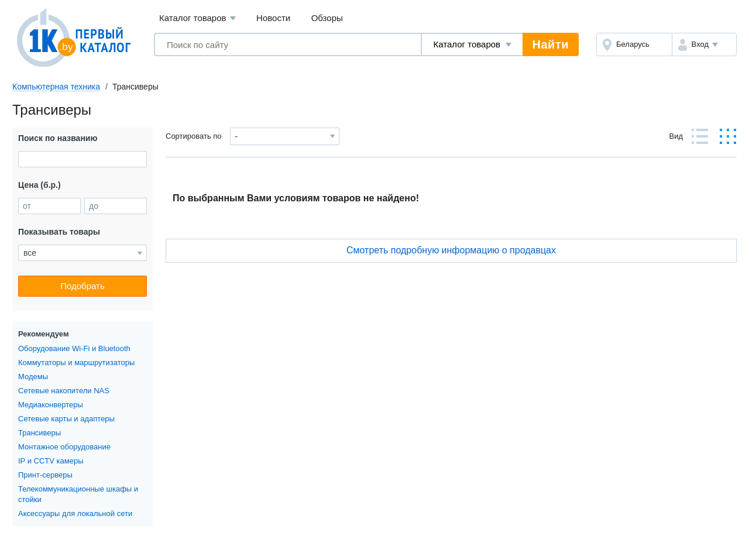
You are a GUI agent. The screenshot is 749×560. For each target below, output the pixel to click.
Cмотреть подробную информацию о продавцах (451, 250)
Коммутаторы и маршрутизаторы (76, 363)
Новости (273, 18)
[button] (704, 44)
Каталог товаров (197, 18)
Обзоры (327, 18)
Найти (551, 44)
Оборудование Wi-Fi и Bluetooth (74, 348)
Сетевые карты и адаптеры (66, 419)
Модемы (33, 377)
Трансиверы (39, 433)
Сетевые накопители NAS (64, 391)
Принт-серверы (45, 475)
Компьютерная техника (56, 87)
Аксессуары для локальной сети (75, 513)
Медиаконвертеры (51, 405)
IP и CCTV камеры (51, 461)
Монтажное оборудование (64, 447)
